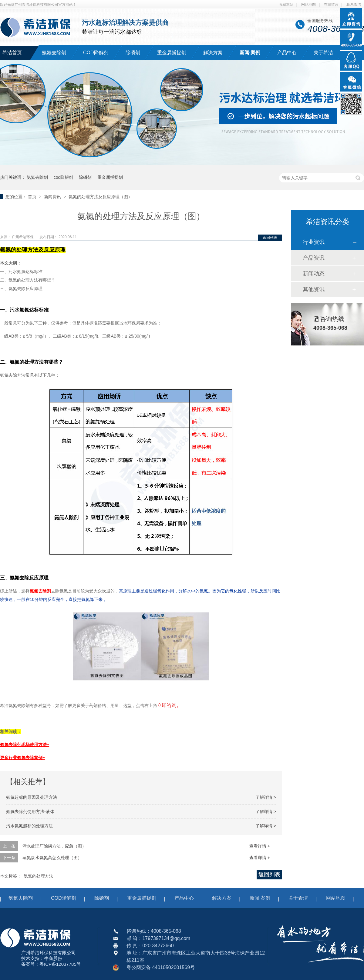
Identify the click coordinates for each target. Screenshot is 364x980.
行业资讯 (314, 242)
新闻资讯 (53, 197)
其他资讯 (314, 289)
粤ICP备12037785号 (60, 964)
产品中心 (287, 53)
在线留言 (331, 5)
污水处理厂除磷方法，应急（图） (54, 846)
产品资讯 (314, 258)
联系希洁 (354, 5)
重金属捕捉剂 (172, 53)
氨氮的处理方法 (39, 876)
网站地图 (308, 5)
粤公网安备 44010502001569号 (161, 967)
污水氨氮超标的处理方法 (29, 826)
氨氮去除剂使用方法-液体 (30, 812)
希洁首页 (12, 53)
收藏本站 (286, 5)
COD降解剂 (96, 53)
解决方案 (213, 53)
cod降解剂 (64, 177)
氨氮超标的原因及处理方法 (32, 797)
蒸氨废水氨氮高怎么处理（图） (52, 858)
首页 (33, 197)
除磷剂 (133, 53)
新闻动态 (314, 274)
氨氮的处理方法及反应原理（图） (100, 197)
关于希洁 (323, 53)
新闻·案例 (250, 53)
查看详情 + (260, 846)
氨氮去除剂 (54, 53)
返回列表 (270, 238)
